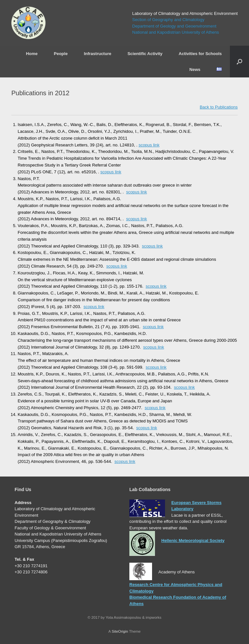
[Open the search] (239, 62)
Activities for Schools (200, 54)
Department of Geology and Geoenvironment (174, 26)
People (61, 54)
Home (32, 54)
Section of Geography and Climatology (168, 20)
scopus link (149, 145)
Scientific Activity (145, 54)
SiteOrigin (120, 631)
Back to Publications (219, 107)
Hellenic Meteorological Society (193, 540)
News (195, 69)
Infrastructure (98, 54)
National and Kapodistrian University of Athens (176, 32)
